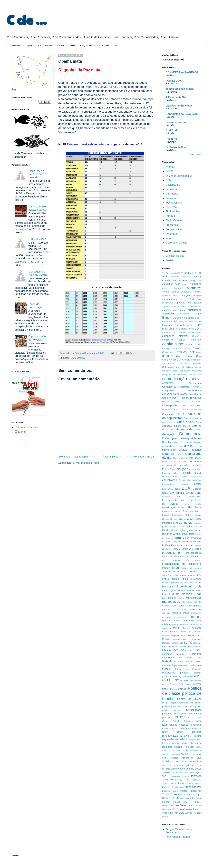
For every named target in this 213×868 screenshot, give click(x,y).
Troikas (175, 794)
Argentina (167, 307)
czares (172, 430)
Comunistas (169, 387)
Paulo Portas (190, 676)
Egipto (166, 469)
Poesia (173, 689)
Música (166, 639)
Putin (199, 717)
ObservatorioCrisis (176, 243)
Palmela (166, 665)
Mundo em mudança (191, 632)
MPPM (177, 628)
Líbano (198, 583)
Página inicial (15, 46)
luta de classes (181, 594)
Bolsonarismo (195, 321)
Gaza (191, 519)
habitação (176, 542)
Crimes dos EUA (172, 414)
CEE (192, 352)
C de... (198, 329)
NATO (188, 643)
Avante (198, 314)
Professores (181, 714)
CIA (179, 360)
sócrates (166, 769)
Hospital (198, 545)
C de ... (27, 19)
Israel (176, 568)
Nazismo (197, 643)
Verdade (198, 805)
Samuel (166, 754)
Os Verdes (186, 658)
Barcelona (167, 321)
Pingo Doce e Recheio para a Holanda (37, 174)
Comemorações (170, 371)
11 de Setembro (171, 273)
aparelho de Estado (189, 303)
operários (167, 654)
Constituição (195, 394)
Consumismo (169, 398)
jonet (190, 568)
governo (167, 534)
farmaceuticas (195, 497)
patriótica (166, 676)
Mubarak (186, 628)
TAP (164, 776)
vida (164, 809)
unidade (166, 802)
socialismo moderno (172, 765)
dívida (166, 458)
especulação (170, 480)
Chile (199, 356)
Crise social (185, 422)
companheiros (169, 375)
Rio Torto (171, 139)
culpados (167, 426)
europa (180, 493)
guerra (176, 538)
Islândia (166, 568)
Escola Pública (171, 477)
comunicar (168, 383)
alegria (185, 284)
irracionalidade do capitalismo (182, 564)
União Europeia (193, 798)
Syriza (199, 773)
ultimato (180, 798)
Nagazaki (167, 643)
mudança (197, 628)
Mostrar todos (196, 155)
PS (176, 717)
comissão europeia (191, 371)
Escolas (185, 477)
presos (198, 707)
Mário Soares (177, 606)
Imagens (106, 46)
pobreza (197, 684)
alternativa (194, 288)
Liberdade (184, 586)
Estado (198, 484)
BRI (171, 329)
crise (188, 413)
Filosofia (198, 504)
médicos (176, 613)
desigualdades (191, 438)
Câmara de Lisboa (174, 332)
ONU (199, 650)
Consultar (60, 46)
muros (198, 635)
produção (167, 714)
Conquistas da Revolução (182, 114)
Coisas (187, 364)
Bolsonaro (167, 325)
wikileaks (179, 813)
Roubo (173, 750)
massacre (181, 609)
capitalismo (173, 344)
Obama (81, 358)
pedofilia (185, 680)
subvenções (189, 773)
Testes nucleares (193, 780)
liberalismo (168, 587)
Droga (182, 458)
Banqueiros (179, 318)
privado (178, 710)
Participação (169, 673)
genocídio (186, 523)
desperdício (168, 446)
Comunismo (195, 383)
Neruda (183, 647)
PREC (165, 703)
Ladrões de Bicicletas (179, 106)
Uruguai (166, 805)
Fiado (186, 504)
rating (199, 721)
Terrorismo (176, 780)
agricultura (168, 284)
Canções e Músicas (89, 46)
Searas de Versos (177, 122)
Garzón (198, 515)
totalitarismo (178, 787)
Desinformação (170, 442)
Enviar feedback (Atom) (87, 463)
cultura (177, 426)
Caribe (190, 345)
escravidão (196, 477)
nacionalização (180, 639)
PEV (181, 684)
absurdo (186, 277)
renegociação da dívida (177, 736)
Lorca (199, 590)
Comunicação (195, 375)
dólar (175, 458)
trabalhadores (194, 787)
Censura (72, 46)
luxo (164, 598)
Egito (173, 469)
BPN (199, 325)
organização (169, 658)
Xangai (189, 813)
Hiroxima (197, 542)
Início (165, 560)
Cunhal (187, 426)
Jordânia (198, 568)
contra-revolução (192, 398)
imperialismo (171, 553)
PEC (177, 680)
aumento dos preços (174, 310)
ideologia (166, 549)
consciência (195, 390)
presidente (189, 707)
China (165, 360)
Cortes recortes (45, 46)
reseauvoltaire (174, 203)
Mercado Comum (171, 621)
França (177, 511)
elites (192, 469)
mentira (196, 617)
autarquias (168, 314)
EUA (73, 358)
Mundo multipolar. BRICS (175, 635)
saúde (184, 754)
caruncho (178, 348)
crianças (166, 409)
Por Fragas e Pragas (178, 837)
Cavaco (197, 348)
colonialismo (187, 367)
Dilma (179, 446)
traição (184, 791)
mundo (174, 632)
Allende (166, 288)
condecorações (184, 387)
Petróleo (174, 684)
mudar (165, 632)
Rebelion (171, 198)
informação (183, 556)
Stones (22, 432)
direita (188, 446)
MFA (199, 621)
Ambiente (186, 292)
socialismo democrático (189, 761)
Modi (174, 624)
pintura (188, 684)
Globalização (178, 530)
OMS (191, 650)
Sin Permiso (173, 211)
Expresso (167, 497)
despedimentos (194, 442)
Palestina (169, 661)
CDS (179, 352)
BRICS (177, 329)
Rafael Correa (182, 721)
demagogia (169, 434)
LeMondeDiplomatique (179, 176)
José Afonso (181, 575)
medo (186, 613)
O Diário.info (173, 185)
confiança (197, 387)
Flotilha (182, 508)
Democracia (190, 434)
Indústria (172, 556)
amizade (198, 295)
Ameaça (198, 292)
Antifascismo (196, 299)
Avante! (170, 167)
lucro (165, 594)
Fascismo (168, 500)
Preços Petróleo (194, 703)
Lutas (198, 594)
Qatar (165, 721)
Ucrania (166, 798)
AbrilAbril (172, 131)
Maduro (172, 598)
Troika (166, 794)
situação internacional (182, 758)
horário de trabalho (182, 545)
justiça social (180, 579)
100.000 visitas (37, 239)
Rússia (189, 750)
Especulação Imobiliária (190, 480)
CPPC (198, 405)
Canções (197, 336)
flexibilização (169, 507)
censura (168, 356)
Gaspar (166, 519)
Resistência (181, 739)
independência (194, 553)
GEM (168, 180)
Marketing (190, 606)
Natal (181, 643)
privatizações (194, 710)
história (166, 545)
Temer (165, 780)
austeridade (195, 310)
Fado (180, 497)
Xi (195, 813)
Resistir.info (172, 189)
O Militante (172, 194)
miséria (166, 624)
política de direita (189, 699)
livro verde (186, 590)
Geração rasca (176, 527)
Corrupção (170, 405)
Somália (190, 769)
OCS (176, 650)
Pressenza (172, 225)
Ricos (165, 750)
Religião (197, 732)
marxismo (167, 609)
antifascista (167, 303)
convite (166, 402)
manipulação (171, 602)
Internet (176, 560)
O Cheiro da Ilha (176, 147)
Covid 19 (186, 405)
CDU (186, 352)
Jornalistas (168, 575)
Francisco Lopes (192, 511)
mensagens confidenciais (175, 617)
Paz (199, 676)
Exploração (194, 493)
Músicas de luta (175, 256)
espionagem (168, 484)
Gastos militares (178, 519)
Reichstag (197, 728)
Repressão (168, 739)
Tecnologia (174, 776)
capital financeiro (190, 340)
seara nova (195, 754)
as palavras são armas (180, 89)
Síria (165, 758)
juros (199, 575)
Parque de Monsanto (188, 669)
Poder (165, 689)
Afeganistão (196, 280)
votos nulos (168, 813)
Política (182, 689)
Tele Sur (170, 216)
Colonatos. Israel (171, 367)
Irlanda (198, 560)
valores (175, 805)
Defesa (198, 430)
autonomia (184, 314)
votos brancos (194, 809)
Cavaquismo (169, 352)
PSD (183, 717)
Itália (184, 568)
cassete (187, 348)
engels (198, 469)
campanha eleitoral (175, 336)
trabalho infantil (170, 791)
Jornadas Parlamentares (175, 572)
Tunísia (190, 795)
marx (199, 606)
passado (198, 673)
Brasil (165, 329)
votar (182, 809)
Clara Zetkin (176, 364)
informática (196, 556)
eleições (182, 469)
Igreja (198, 549)
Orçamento (195, 654)
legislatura (175, 583)
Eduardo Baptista (28, 427)
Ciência (186, 360)
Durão (173, 462)
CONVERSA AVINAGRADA (182, 72)
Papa (174, 665)
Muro (191, 635)
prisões (166, 710)
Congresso (168, 390)
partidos (184, 673)
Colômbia (197, 363)
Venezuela (186, 805)
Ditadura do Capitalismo (182, 454)
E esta (183, 462)
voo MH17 (172, 809)
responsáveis (195, 739)
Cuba (199, 422)
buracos (185, 329)
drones (190, 458)
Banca (167, 317)
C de (192, 329)
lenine (184, 583)
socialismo (168, 761)
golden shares (194, 530)
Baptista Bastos (194, 318)
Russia (181, 750)
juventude (196, 579)
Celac (199, 352)
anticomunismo (170, 299)
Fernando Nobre (184, 500)
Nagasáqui (197, 639)
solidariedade (178, 769)
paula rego (177, 676)
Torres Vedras (194, 784)
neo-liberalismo (170, 647)
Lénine (191, 583)
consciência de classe (175, 394)
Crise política (169, 422)
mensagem (196, 613)
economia (196, 461)
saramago (175, 754)
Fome (198, 507)
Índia (165, 556)
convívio (176, 402)
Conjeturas (29, 46)
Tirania (165, 784)
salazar (198, 750)
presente (166, 707)
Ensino (187, 473)
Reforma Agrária (170, 728)
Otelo (199, 658)
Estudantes (167, 489)
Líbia (198, 586)
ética (177, 489)
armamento (192, 307)
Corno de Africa (192, 402)
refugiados (185, 728)
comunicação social (182, 379)
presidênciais (178, 707)
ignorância (187, 549)
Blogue (183, 321)
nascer (175, 643)
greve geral (188, 534)
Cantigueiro (168, 340)
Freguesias (177, 515)
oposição (180, 654)
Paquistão (183, 665)
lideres (165, 590)
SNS (199, 758)
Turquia (198, 795)
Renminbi (197, 736)
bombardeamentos (184, 325)
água (177, 284)
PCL (164, 680)
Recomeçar (195, 725)
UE (173, 798)
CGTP (169, 171)
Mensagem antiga (143, 457)
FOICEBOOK (174, 81)
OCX (183, 650)
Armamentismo (179, 307)
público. (191, 717)
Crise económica (193, 418)
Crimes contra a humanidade (187, 409)
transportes (196, 791)
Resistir (170, 260)
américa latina (170, 295)
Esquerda (171, 207)
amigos (186, 295)
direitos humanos (190, 450)
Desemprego (171, 438)
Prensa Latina (174, 229)
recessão (183, 725)
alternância (178, 288)
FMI (190, 507)
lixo (194, 590)
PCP (170, 680)
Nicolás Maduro (194, 647)
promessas (167, 717)
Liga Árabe (174, 590)
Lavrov (165, 583)
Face (116, 46)
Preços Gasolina (178, 703)
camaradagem (195, 332)
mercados (188, 620)
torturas (166, 787)
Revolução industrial (172, 747)
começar (198, 367)
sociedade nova (193, 765)
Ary (200, 307)
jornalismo (196, 571)
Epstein (198, 473)
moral (192, 624)
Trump (183, 795)
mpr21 (169, 238)
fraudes (166, 515)
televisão (196, 776)
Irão (188, 560)
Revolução (196, 743)
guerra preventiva (192, 538)
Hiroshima (187, 542)
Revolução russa (193, 747)
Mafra (181, 598)
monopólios (183, 624)
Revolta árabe (180, 743)
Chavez (190, 356)
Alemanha (196, 284)
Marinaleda (187, 602)
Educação (196, 465)
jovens (192, 575)
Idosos (176, 549)
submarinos (177, 773)
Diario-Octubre (174, 220)
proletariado (195, 714)
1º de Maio (187, 273)
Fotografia (167, 511)
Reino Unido (173, 732)
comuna (182, 375)
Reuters (166, 743)
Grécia (177, 534)
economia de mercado (175, 465)
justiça (166, 579)
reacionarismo (170, 725)
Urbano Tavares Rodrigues (187, 802)
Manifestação (194, 598)
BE (176, 321)
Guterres (166, 542)
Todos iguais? (178, 783)
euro (172, 493)
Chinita (173, 360)
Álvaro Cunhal (171, 292)
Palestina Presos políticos (189, 662)
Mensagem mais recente (73, 457)
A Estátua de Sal (176, 97)
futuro (189, 515)
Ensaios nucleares (172, 473)
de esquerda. (185, 429)
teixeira (185, 776)
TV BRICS (172, 234)
